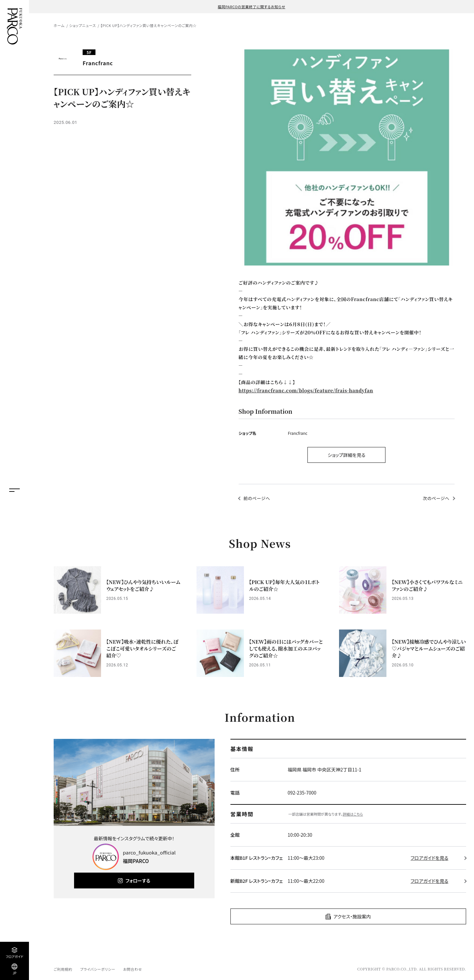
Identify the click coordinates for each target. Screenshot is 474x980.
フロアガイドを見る (429, 858)
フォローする (138, 881)
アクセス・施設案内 (352, 916)
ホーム (59, 25)
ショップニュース (82, 25)
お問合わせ (132, 969)
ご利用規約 (63, 969)
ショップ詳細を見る (346, 455)
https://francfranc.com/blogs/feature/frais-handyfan (306, 390)
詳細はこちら (353, 814)
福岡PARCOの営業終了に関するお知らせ (251, 7)
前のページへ (257, 498)
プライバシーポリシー (98, 969)
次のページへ (436, 498)
